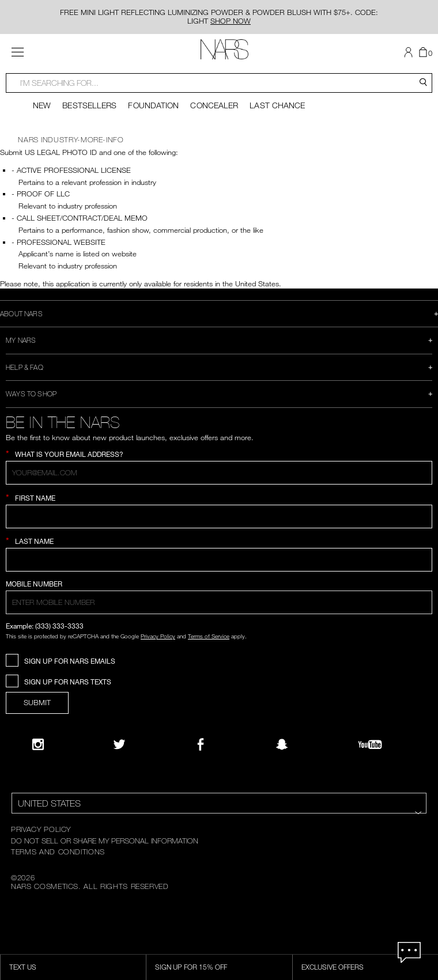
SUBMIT (37, 702)
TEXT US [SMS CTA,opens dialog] (23, 967)
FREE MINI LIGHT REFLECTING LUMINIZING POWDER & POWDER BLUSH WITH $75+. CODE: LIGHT (219, 16)
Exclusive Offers (333, 967)
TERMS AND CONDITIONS (58, 852)
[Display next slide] (430, 105)
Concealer (214, 105)
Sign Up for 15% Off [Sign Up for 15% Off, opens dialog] (191, 967)
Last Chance (277, 105)
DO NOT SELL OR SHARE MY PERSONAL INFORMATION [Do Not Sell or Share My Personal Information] (105, 841)
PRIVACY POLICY (41, 829)
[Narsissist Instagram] (38, 744)
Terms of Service (209, 636)
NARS (28, 139)
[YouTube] (370, 744)
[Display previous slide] (8, 105)
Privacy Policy (158, 636)
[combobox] (219, 83)
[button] (410, 52)
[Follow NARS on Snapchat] (282, 744)
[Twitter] (119, 744)
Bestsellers (89, 105)
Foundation (153, 105)
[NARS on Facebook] (201, 744)
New (42, 105)
